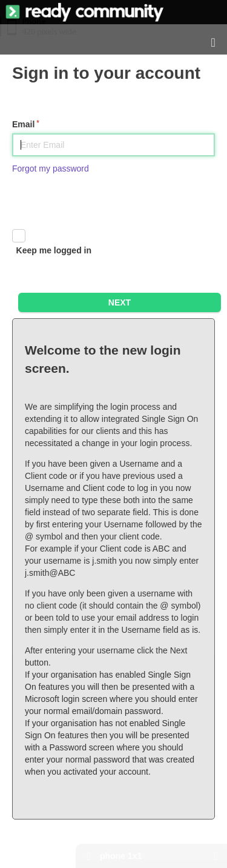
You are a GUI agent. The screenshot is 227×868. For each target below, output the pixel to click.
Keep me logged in (54, 250)
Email (23, 124)
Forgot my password (51, 169)
